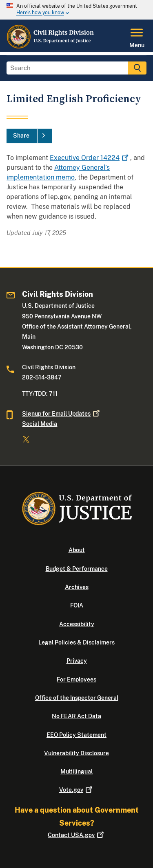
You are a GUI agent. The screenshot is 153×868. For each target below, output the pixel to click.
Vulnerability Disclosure (76, 753)
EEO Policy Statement (76, 735)
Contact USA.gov (76, 835)
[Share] (29, 136)
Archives (77, 587)
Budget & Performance (77, 569)
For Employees (76, 679)
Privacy (77, 661)
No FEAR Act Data (76, 716)
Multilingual (76, 772)
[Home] (51, 47)
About (77, 550)
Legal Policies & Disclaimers (76, 642)
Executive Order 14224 (90, 158)
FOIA (77, 605)
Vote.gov (76, 790)
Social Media (40, 424)
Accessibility (77, 624)
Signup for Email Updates (62, 414)
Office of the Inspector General (77, 698)
